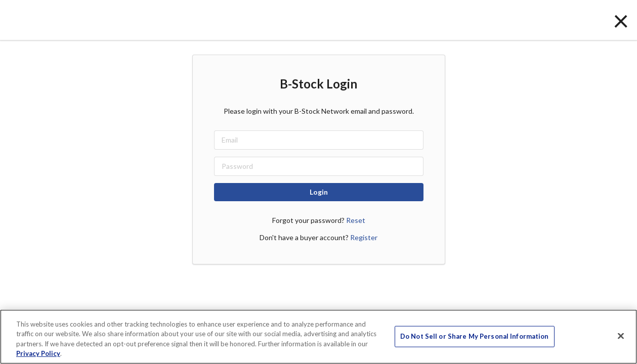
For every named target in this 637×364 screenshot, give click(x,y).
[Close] (621, 336)
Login (319, 192)
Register (364, 237)
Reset (356, 220)
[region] (318, 337)
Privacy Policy (38, 353)
